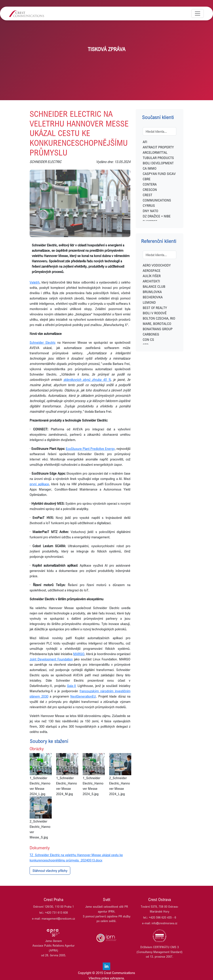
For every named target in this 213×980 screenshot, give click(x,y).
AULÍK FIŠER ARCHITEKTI (152, 278)
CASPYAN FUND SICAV (159, 174)
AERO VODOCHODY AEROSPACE (157, 268)
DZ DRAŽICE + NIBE (157, 216)
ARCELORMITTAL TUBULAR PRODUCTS (158, 155)
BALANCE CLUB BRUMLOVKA (154, 289)
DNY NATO (150, 211)
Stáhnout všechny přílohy (50, 871)
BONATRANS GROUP (158, 329)
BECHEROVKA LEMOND (153, 300)
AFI (145, 142)
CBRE (147, 179)
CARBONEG (151, 334)
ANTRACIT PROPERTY (158, 147)
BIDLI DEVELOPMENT (158, 163)
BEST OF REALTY (155, 308)
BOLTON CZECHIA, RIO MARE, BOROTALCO (159, 321)
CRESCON (150, 190)
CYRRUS (149, 205)
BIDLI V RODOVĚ (155, 313)
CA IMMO (150, 168)
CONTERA (150, 184)
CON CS (148, 339)
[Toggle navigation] (198, 13)
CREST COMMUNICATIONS (157, 198)
